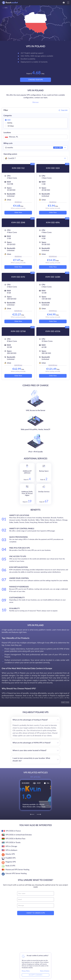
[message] (36, 904)
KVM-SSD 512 (18, 168)
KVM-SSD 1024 (53, 168)
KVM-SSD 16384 (53, 277)
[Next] (39, 813)
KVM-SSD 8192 (18, 277)
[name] (36, 892)
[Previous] (32, 813)
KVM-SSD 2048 (18, 223)
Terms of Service (45, 971)
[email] (36, 898)
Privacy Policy (26, 971)
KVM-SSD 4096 (53, 223)
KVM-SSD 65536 (53, 331)
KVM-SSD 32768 (18, 331)
